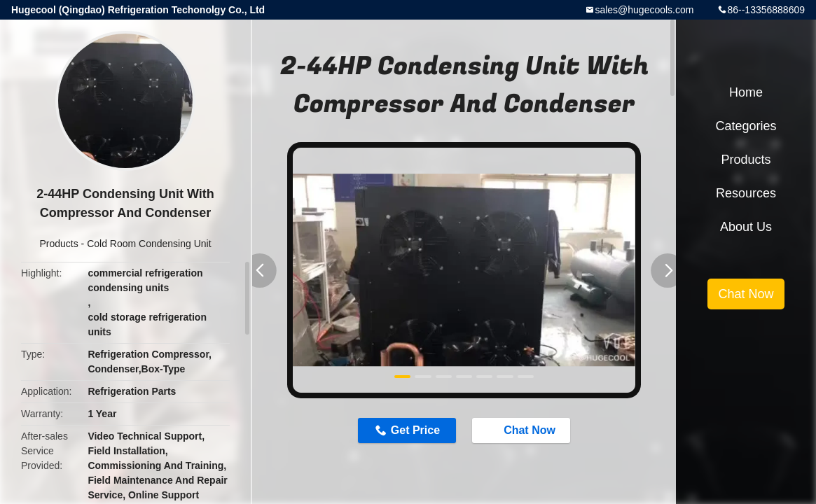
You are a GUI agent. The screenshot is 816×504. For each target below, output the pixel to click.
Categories (746, 126)
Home (746, 92)
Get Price (415, 430)
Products (58, 244)
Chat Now (523, 430)
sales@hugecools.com (644, 10)
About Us (746, 227)
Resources (746, 193)
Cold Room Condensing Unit (149, 244)
